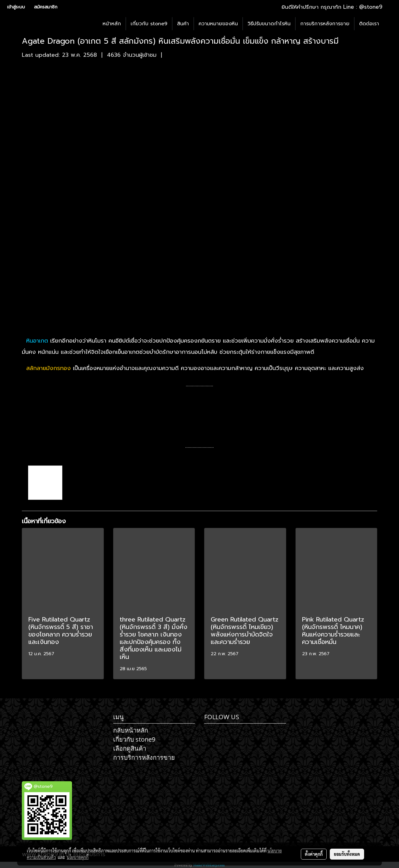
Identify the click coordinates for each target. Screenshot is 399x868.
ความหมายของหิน (218, 24)
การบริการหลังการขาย (325, 24)
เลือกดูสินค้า (130, 748)
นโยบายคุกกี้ (78, 857)
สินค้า (183, 24)
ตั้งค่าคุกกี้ (314, 854)
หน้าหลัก (112, 24)
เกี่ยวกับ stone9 (149, 24)
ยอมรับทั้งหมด (347, 854)
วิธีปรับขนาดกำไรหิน (269, 24)
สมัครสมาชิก (46, 7)
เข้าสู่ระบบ (16, 7)
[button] (389, 24)
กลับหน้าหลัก (131, 730)
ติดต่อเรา (369, 24)
